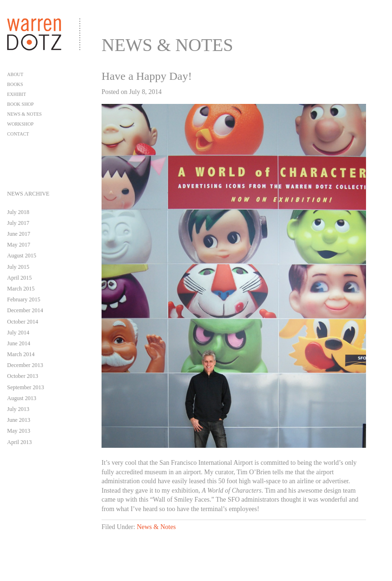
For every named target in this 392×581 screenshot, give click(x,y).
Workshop (20, 124)
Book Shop (20, 104)
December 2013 (25, 365)
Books (15, 84)
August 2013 (22, 398)
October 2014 (23, 322)
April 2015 (19, 278)
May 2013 (19, 431)
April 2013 (19, 442)
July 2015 (18, 267)
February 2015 (24, 299)
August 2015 (22, 256)
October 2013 (23, 376)
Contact (18, 134)
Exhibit (17, 94)
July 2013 (18, 409)
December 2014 (25, 310)
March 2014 (21, 354)
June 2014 (19, 343)
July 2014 (18, 333)
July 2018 (18, 212)
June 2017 (19, 234)
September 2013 (26, 387)
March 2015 (21, 289)
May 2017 (19, 245)
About (15, 74)
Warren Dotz (47, 25)
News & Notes (24, 114)
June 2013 (19, 420)
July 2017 (18, 223)
